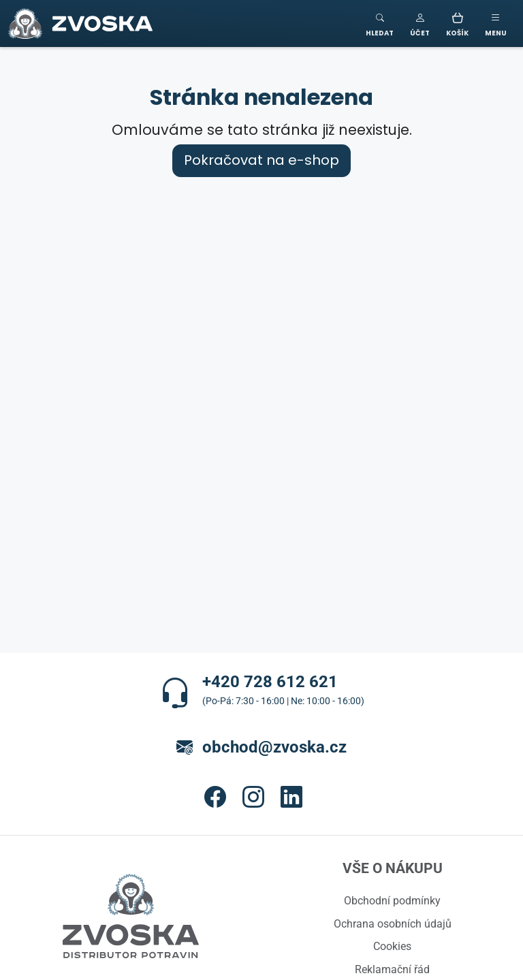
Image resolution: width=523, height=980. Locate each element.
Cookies (392, 946)
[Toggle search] (380, 23)
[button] (420, 23)
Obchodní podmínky (392, 900)
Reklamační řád (392, 969)
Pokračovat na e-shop (261, 160)
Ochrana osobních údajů (393, 923)
